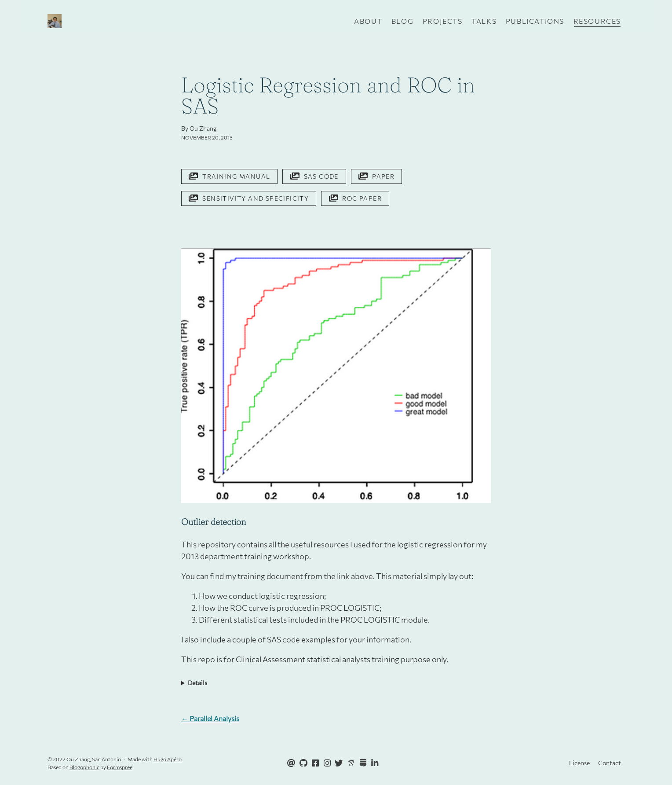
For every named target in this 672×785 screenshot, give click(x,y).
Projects (443, 21)
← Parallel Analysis (210, 719)
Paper (376, 176)
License (579, 763)
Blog (402, 21)
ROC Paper (355, 198)
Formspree (120, 767)
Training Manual (229, 176)
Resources (597, 21)
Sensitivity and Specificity (249, 198)
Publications (535, 21)
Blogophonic (84, 767)
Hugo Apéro (168, 759)
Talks (484, 21)
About (368, 21)
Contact (610, 763)
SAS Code (314, 176)
